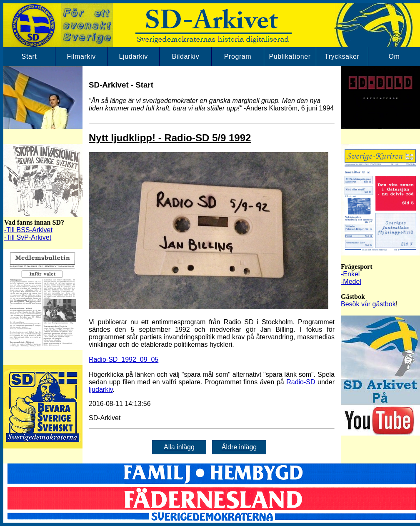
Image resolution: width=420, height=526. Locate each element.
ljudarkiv (101, 389)
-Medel (351, 282)
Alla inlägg (179, 447)
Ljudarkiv (134, 56)
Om (394, 56)
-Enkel (350, 274)
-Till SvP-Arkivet (28, 237)
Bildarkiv (185, 56)
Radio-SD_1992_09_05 (124, 359)
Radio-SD (301, 382)
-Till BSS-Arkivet (28, 230)
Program (238, 56)
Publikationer (290, 56)
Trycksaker (342, 56)
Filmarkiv (81, 56)
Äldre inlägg (239, 447)
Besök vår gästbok (368, 304)
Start (29, 56)
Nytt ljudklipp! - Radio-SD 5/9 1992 (170, 138)
